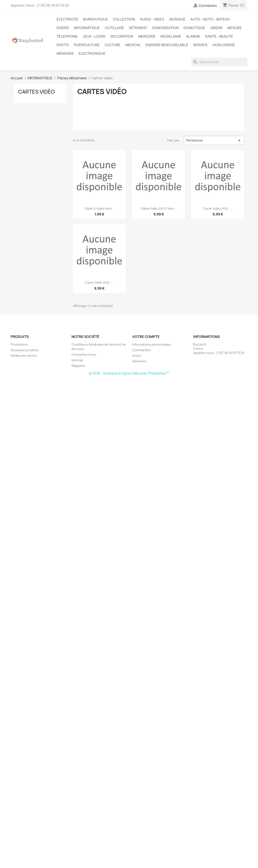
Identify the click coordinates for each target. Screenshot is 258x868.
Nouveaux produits (25, 350)
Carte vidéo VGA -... (218, 209)
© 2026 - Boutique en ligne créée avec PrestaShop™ (129, 373)
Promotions (19, 344)
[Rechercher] (219, 62)
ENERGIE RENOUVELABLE (167, 45)
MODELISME (171, 36)
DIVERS (63, 28)
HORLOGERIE (224, 45)
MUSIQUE (177, 19)
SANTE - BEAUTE (219, 36)
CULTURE (112, 45)
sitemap (77, 360)
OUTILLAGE (114, 28)
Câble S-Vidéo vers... (99, 209)
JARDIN (216, 28)
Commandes (142, 350)
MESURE (235, 28)
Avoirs (137, 356)
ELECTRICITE (67, 19)
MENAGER (65, 53)
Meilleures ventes (24, 356)
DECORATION (122, 36)
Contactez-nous (84, 354)
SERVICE (200, 45)
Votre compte (146, 337)
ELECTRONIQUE (92, 53)
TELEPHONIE (67, 36)
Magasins (78, 366)
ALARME (193, 36)
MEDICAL (133, 45)
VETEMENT (138, 28)
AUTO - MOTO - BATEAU (210, 19)
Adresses (139, 361)
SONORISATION (165, 28)
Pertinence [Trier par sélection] (214, 140)
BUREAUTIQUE (96, 19)
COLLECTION (124, 19)
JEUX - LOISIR (94, 36)
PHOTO (63, 45)
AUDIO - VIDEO (152, 19)
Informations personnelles (152, 344)
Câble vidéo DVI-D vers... (159, 209)
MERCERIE (147, 36)
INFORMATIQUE (87, 28)
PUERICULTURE (87, 45)
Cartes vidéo (36, 92)
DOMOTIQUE (194, 28)
